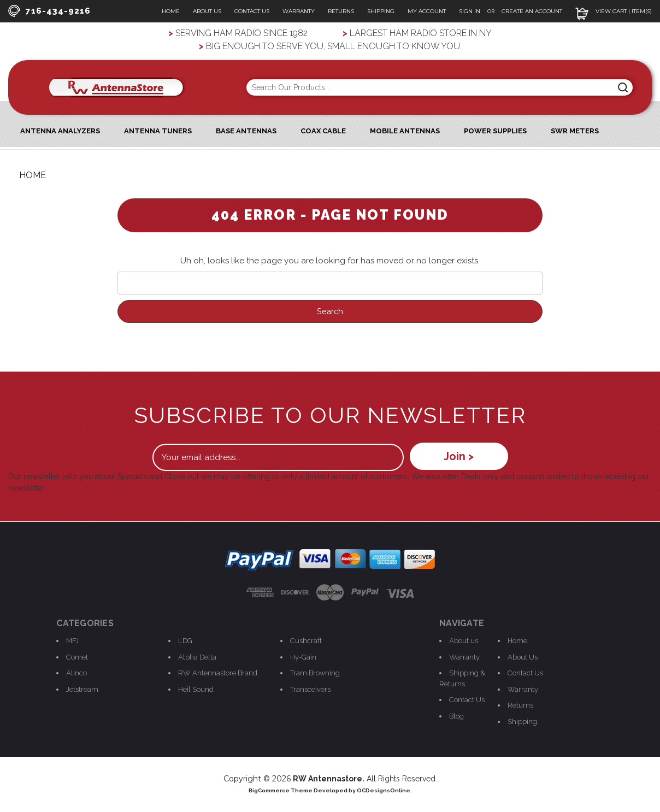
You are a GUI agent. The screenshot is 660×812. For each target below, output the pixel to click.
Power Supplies (495, 131)
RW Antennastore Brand (218, 673)
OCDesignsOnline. (384, 790)
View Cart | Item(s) (614, 11)
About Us (207, 11)
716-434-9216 (49, 11)
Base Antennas (246, 131)
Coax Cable (323, 131)
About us (464, 641)
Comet (77, 657)
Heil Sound (196, 689)
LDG (185, 641)
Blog (456, 716)
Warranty (299, 11)
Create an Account (532, 11)
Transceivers (310, 689)
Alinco (76, 673)
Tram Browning (315, 673)
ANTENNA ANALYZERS (60, 131)
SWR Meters (575, 131)
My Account (427, 11)
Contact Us (252, 11)
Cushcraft (306, 641)
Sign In (470, 11)
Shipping (381, 11)
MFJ (72, 641)
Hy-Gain (303, 657)
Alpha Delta (197, 657)
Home (171, 11)
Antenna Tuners (158, 131)
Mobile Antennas (405, 131)
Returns (341, 11)
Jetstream (82, 689)
